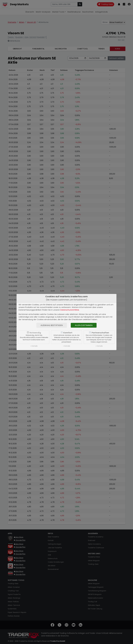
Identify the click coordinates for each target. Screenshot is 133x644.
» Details (34, 346)
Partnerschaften (100, 333)
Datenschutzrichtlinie (70, 310)
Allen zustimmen (84, 325)
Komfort (68, 333)
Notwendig (35, 333)
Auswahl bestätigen (52, 325)
